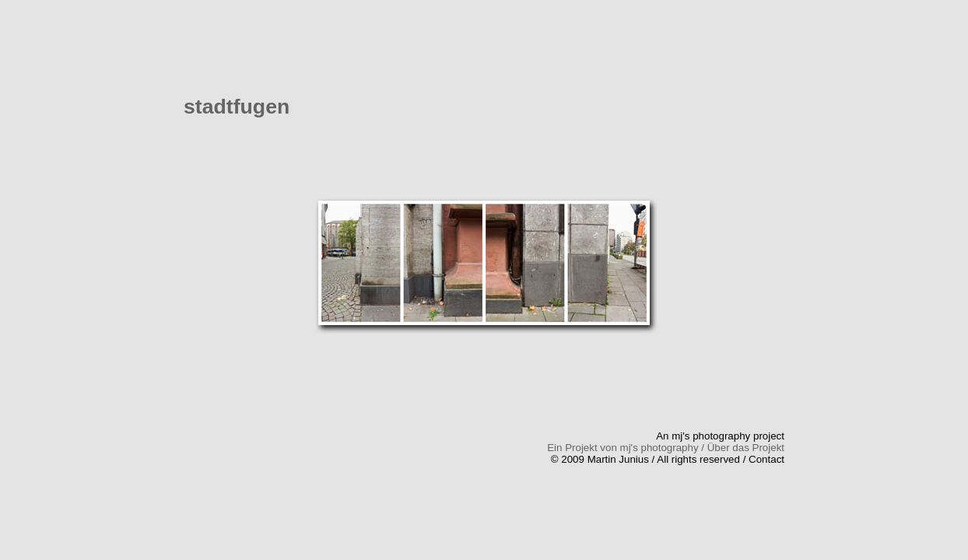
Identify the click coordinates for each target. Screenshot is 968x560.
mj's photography (711, 436)
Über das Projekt (746, 448)
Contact (766, 459)
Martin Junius (618, 459)
